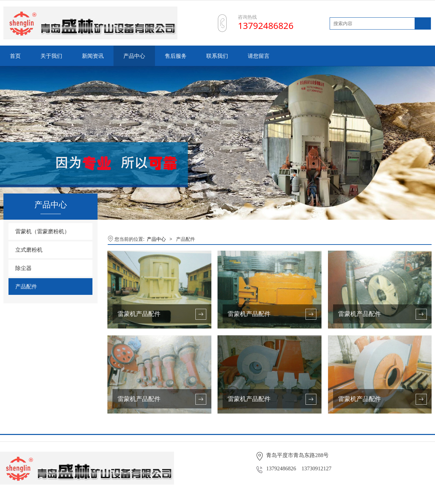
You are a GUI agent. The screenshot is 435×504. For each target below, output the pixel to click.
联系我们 (217, 56)
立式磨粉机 (29, 250)
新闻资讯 (93, 56)
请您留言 (259, 56)
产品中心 (134, 56)
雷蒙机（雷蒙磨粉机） (42, 231)
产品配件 (26, 286)
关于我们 (51, 56)
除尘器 (23, 268)
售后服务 (176, 56)
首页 (15, 56)
